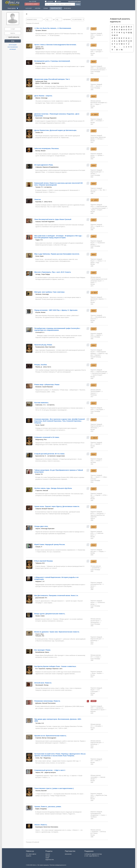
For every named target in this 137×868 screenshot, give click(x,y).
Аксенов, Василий (41, 791)
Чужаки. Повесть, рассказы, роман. (48, 806)
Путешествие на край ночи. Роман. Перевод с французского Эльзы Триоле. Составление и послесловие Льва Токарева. (60, 755)
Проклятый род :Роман (43, 345)
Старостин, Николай (42, 490)
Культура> (99, 52)
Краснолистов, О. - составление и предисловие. (50, 456)
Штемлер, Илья (40, 63)
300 (94, 311)
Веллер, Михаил (41, 151)
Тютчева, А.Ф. (40, 723)
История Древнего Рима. (44, 165)
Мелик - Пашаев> (97, 673)
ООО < (93, 35)
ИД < (92, 477)
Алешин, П (39, 547)
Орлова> (100, 155)
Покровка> (97, 355)
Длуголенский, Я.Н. (41, 598)
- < (91, 375)
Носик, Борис (40, 256)
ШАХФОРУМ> (96, 568)
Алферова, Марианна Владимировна (47, 167)
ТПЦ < (92, 461)
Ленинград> (94, 428)
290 (94, 345)
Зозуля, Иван (40, 634)
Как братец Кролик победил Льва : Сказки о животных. (55, 666)
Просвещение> (95, 622)
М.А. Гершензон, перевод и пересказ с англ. (49, 669)
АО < (92, 317)
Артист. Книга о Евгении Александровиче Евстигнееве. (55, 45)
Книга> (103, 815)
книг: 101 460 (33, 1)
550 (94, 454)
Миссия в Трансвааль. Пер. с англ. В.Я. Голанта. (53, 272)
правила (29, 856)
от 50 (94, 293)
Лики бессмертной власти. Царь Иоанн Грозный (53, 219)
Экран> (93, 497)
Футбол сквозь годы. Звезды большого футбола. (53, 488)
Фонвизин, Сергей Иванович (44, 387)
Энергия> (93, 393)
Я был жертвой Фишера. (44, 561)
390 (94, 255)
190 (94, 220)
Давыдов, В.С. (40, 49)
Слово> (98, 657)
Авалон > (98, 477)
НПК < (92, 121)
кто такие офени (31, 854)
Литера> (93, 173)
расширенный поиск (74, 1)
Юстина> (100, 139)
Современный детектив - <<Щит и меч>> (50, 770)
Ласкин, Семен (40, 616)
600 (94, 385)
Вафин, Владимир (41, 809)
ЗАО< (92, 795)
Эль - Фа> (102, 190)
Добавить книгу (32, 4)
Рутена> (99, 35)
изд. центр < (94, 190)
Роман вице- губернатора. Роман (47, 384)
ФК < (92, 495)
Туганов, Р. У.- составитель (44, 187)
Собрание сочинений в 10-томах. (47, 437)
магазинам (68, 854)
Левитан (38, 199)
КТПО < (105, 495)
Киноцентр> (100, 513)
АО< (92, 761)
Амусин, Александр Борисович (45, 529)
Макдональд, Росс (41, 439)
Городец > (102, 551)
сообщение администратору (93, 854)
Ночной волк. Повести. (43, 683)
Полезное (67, 8)
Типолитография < (96, 391)
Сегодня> (100, 210)
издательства (50, 860)
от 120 (95, 200)
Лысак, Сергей (40, 425)
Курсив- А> (99, 226)
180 (94, 489)
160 (94, 184)
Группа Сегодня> (98, 375)
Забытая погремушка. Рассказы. (47, 148)
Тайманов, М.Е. (40, 563)
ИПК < (92, 86)
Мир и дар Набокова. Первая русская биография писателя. (57, 254)
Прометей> (95, 832)
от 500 (95, 80)
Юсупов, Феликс (40, 312)
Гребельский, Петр (41, 81)
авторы (48, 856)
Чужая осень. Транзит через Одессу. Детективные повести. (57, 506)
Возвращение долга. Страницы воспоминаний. (52, 61)
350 (94, 62)
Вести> (98, 86)
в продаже (49, 1)
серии (47, 858)
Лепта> (93, 301)
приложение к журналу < (98, 299)
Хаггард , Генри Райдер (43, 274)
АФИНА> (99, 335)
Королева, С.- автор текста (44, 202)
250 (94, 545)
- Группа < (93, 210)
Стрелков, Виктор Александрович (46, 738)
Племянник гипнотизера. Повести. (47, 701)
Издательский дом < (96, 172)
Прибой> (98, 444)
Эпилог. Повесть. (41, 825)
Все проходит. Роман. (43, 650)
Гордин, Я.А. (39, 240)
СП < (92, 657)
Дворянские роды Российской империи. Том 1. (52, 79)
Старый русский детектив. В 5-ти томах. (50, 454)
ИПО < (92, 533)
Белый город (94, 137)
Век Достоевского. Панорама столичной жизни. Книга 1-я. (56, 595)
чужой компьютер (13, 37)
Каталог (29, 8)
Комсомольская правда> (99, 208)
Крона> (93, 586)
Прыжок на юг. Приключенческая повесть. (51, 736)
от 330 (95, 115)
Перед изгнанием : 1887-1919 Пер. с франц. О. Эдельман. (56, 310)
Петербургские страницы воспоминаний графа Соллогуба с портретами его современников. (57, 329)
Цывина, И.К (39, 47)
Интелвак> (99, 121)
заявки (58, 1)
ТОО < (92, 226)
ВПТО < (93, 513)
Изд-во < (93, 155)
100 (94, 273)
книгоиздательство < (96, 584)
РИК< (92, 52)
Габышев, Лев (40, 636)
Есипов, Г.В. (39, 474)
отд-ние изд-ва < (95, 621)
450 (94, 96)
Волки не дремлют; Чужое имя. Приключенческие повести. (57, 632)
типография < (95, 777)
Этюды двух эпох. (41, 526)
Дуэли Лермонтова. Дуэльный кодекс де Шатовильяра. (56, 130)
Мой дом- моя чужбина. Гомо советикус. (50, 292)
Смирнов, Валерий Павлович (45, 509)
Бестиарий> (100, 410)
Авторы (38, 8)
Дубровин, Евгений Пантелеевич (46, 703)
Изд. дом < (94, 551)
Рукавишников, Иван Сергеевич (45, 347)
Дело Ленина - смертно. (43, 96)
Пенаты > (100, 261)
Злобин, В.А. (39, 133)
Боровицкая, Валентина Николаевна (47, 827)
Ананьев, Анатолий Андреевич (45, 222)
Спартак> (98, 495)
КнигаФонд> (94, 641)
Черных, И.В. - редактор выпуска (46, 772)
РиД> (98, 263)
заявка (94, 701)
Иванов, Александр (41, 98)
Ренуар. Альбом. (41, 365)
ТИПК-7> (98, 761)
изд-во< (93, 352)
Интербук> (99, 726)
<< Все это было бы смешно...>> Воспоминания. (53, 28)
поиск (78, 4)
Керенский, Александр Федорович (46, 118)
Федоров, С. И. (40, 581)
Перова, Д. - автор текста (43, 367)
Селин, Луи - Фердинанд (43, 758)
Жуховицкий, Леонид (42, 685)
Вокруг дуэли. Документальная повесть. (50, 614)
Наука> (97, 104)
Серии (46, 8)
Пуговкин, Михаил (41, 30)
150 (94, 29)
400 (94, 131)
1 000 (94, 438)
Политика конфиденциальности (58, 865)
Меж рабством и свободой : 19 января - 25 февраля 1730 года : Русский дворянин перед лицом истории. (58, 237)
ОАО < (92, 708)
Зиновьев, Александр (42, 294)
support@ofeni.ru (94, 856)
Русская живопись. (42, 403)
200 (94, 45)
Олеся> (98, 461)
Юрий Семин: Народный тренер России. (50, 544)
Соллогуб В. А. (40, 332)
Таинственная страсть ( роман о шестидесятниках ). (54, 788)
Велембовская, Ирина (42, 652)
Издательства (56, 8)
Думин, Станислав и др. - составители (47, 83)
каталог (48, 854)
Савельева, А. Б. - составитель (45, 405)
